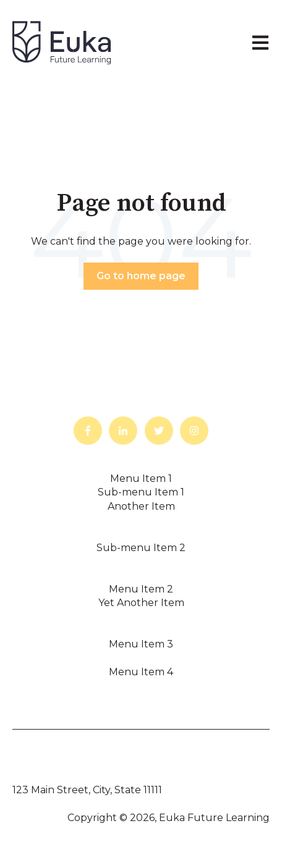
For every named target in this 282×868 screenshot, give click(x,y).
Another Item (141, 506)
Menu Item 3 (141, 644)
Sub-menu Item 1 (141, 492)
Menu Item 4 (141, 672)
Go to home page (141, 276)
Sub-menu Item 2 (141, 548)
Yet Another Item (141, 603)
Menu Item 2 (141, 589)
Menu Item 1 (141, 478)
